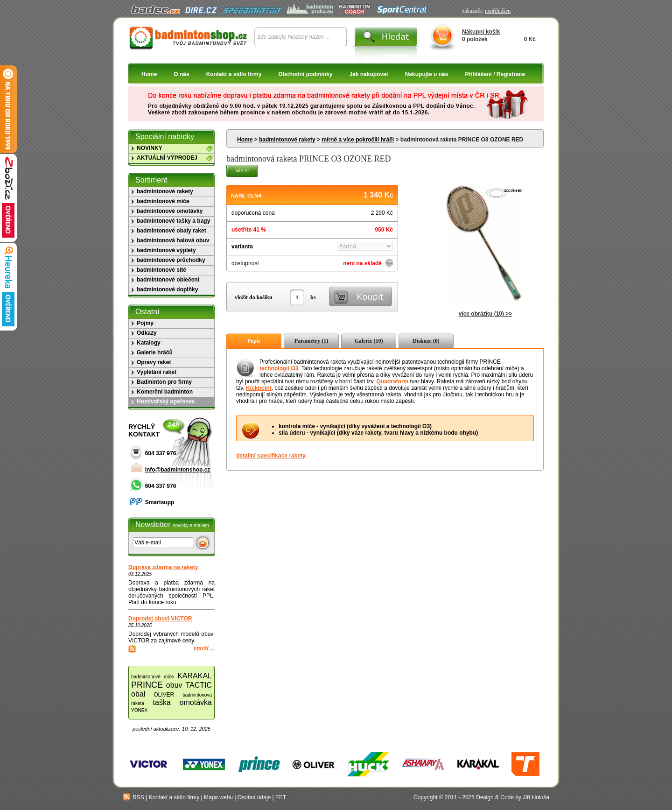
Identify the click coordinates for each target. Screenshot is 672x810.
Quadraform (393, 381)
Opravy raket (154, 362)
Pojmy (145, 323)
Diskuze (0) (426, 341)
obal (138, 694)
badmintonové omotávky (170, 211)
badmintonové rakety (287, 140)
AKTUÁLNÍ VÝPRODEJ (167, 158)
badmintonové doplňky (167, 289)
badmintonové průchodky (171, 260)
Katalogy (149, 343)
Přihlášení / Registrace (495, 74)
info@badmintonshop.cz (178, 470)
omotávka (196, 702)
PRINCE (147, 685)
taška (162, 702)
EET (281, 797)
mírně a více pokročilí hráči (358, 140)
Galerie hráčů (155, 352)
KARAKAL (195, 676)
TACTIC (199, 685)
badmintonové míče (163, 201)
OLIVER (164, 695)
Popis (254, 341)
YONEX (139, 710)
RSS (133, 797)
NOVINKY (150, 148)
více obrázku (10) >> (486, 314)
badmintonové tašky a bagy (173, 221)
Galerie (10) (369, 341)
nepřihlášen (498, 11)
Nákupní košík (481, 32)
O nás (181, 74)
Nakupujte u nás (427, 74)
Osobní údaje (254, 797)
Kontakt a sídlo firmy (234, 74)
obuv (174, 685)
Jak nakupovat (368, 74)
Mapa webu (218, 797)
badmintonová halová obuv (173, 240)
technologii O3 (279, 368)
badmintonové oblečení (168, 280)
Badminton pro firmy (164, 382)
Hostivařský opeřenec (166, 401)
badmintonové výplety (166, 250)
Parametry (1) (311, 341)
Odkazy (147, 333)
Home (149, 74)
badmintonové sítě (161, 270)
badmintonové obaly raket (171, 231)
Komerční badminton (165, 392)
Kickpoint (259, 388)
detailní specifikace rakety (271, 456)
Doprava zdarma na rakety (163, 567)
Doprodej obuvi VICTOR (160, 619)
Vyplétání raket (157, 372)
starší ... (204, 648)
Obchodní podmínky (305, 74)
